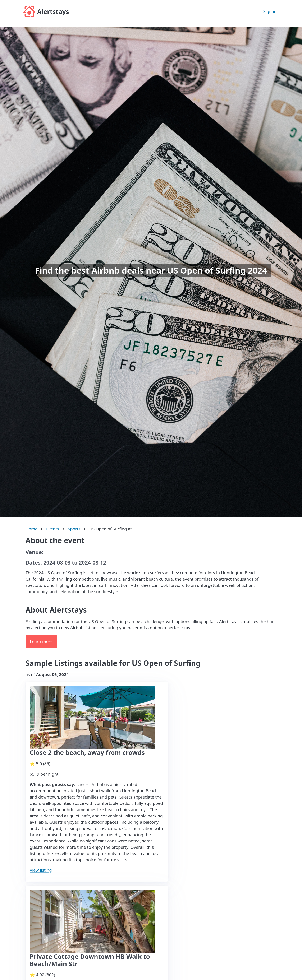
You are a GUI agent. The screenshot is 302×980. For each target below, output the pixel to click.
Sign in (270, 11)
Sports (74, 529)
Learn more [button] (41, 642)
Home (31, 529)
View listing (41, 870)
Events (53, 529)
